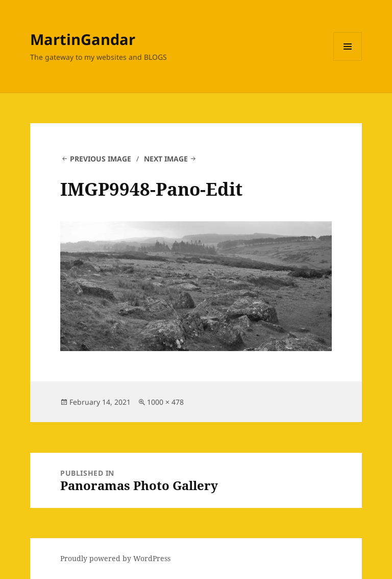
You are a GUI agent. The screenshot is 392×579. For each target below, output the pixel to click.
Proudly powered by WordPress (115, 558)
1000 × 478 (165, 402)
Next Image (166, 159)
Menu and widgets (348, 61)
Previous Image (101, 159)
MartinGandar (83, 39)
